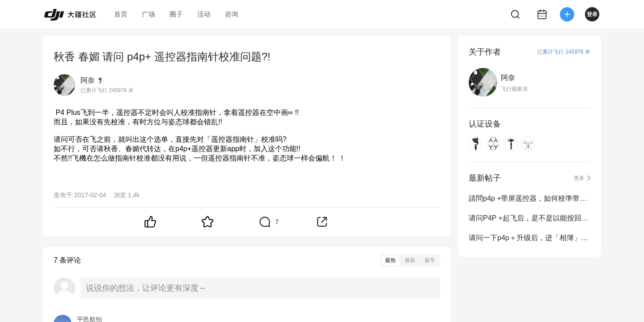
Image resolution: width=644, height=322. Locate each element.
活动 (204, 14)
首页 (121, 14)
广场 (148, 14)
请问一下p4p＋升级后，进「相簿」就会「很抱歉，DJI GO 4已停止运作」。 (530, 238)
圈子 (176, 14)
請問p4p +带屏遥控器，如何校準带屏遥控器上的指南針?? (530, 198)
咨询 (232, 14)
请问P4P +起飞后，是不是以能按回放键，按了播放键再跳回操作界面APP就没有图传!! (530, 218)
